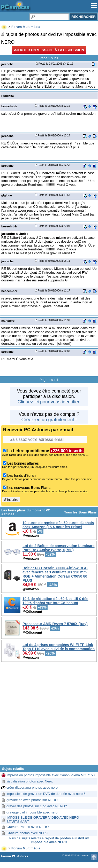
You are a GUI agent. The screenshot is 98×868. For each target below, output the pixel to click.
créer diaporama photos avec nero (32, 788)
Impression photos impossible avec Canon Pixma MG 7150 (51, 775)
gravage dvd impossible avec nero (32, 812)
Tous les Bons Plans (80, 512)
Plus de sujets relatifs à (49, 840)
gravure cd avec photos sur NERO (32, 800)
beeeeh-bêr (9, 106)
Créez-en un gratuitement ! (49, 420)
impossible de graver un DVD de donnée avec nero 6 (46, 794)
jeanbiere (8, 321)
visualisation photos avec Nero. (30, 781)
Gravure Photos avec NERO (28, 827)
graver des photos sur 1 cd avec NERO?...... (39, 806)
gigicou (7, 195)
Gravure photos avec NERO (27, 833)
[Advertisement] (48, 717)
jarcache (7, 64)
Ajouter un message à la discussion (49, 50)
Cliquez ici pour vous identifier (48, 402)
